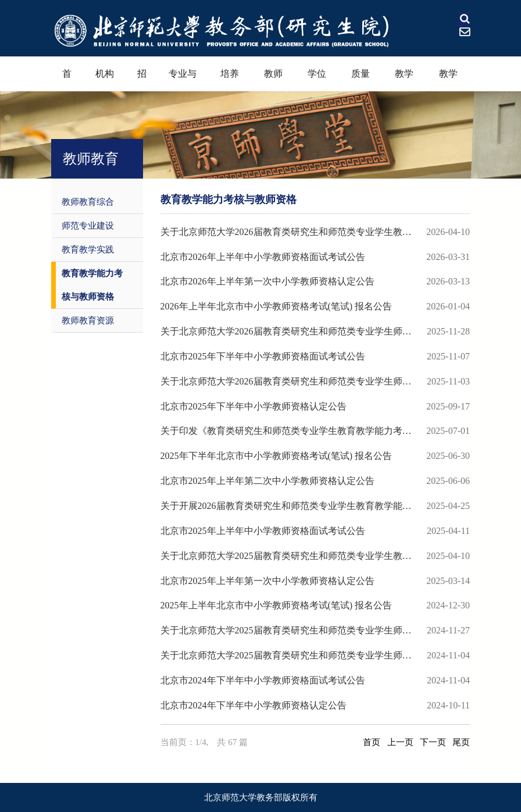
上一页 (400, 742)
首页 (67, 80)
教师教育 (273, 80)
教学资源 (448, 80)
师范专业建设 (88, 226)
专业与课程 (183, 80)
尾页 (461, 742)
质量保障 (361, 80)
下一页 (433, 742)
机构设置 (105, 80)
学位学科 (317, 80)
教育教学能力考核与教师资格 (92, 285)
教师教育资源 (88, 320)
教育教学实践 (88, 250)
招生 (142, 80)
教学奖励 (404, 80)
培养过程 (230, 80)
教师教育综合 (88, 202)
